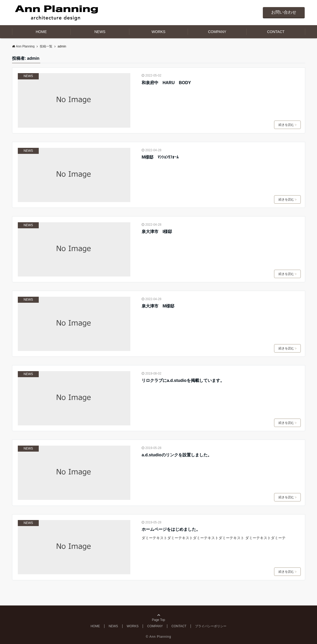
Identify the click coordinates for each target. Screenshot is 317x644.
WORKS (158, 32)
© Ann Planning (158, 637)
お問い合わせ (284, 12)
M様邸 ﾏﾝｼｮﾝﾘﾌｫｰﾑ (160, 157)
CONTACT (276, 32)
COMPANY (217, 32)
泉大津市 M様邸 (158, 306)
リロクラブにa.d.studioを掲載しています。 (183, 380)
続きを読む (287, 125)
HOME (41, 32)
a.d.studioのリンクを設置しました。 (177, 455)
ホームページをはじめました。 (171, 529)
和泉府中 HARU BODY (166, 83)
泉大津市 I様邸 (157, 232)
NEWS (100, 32)
